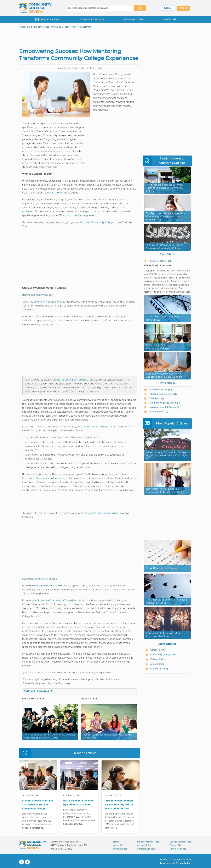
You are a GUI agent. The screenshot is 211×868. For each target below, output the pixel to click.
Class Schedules (158, 412)
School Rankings (178, 849)
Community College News (164, 655)
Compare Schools (146, 849)
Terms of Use (167, 863)
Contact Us (175, 845)
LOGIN (168, 8)
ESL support (65, 216)
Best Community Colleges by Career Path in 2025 (79, 803)
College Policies (158, 659)
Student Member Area (148, 842)
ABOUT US (170, 19)
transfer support (82, 216)
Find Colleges (120, 849)
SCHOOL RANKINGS (92, 19)
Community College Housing (165, 403)
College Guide (144, 845)
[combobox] (98, 8)
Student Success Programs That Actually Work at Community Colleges (38, 805)
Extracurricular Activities (163, 394)
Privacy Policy (183, 863)
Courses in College (160, 669)
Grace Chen (96, 68)
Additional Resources (39, 691)
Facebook (27, 862)
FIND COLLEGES (47, 19)
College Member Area (180, 842)
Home (116, 842)
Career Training (158, 650)
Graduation (157, 399)
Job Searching (157, 664)
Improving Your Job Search (164, 407)
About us (118, 845)
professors (28, 212)
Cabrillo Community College (103, 513)
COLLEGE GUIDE (134, 19)
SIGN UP (183, 8)
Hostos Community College (37, 295)
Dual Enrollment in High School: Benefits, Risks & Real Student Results (119, 805)
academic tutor (52, 193)
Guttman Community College (97, 222)
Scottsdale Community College (39, 579)
